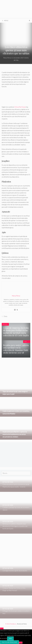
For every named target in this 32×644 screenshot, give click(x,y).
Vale (10, 638)
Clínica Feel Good (20, 107)
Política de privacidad (9, 642)
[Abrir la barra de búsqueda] (29, 20)
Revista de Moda (22, 624)
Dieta (5, 316)
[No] (21, 643)
